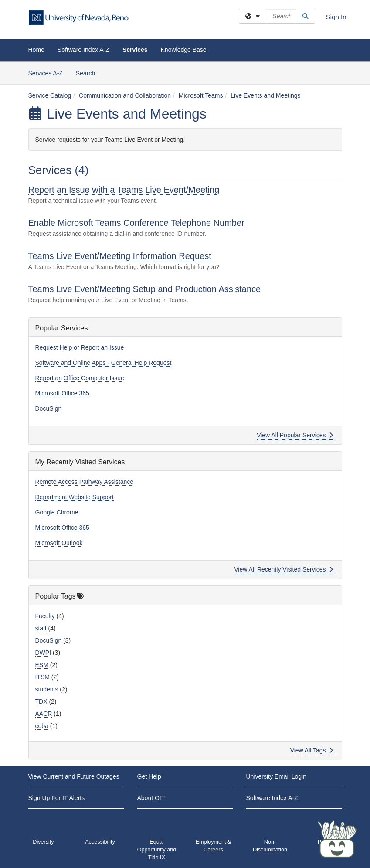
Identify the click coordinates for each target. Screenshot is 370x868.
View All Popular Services (295, 435)
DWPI (43, 653)
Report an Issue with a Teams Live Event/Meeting (124, 190)
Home (36, 50)
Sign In (336, 17)
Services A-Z (46, 73)
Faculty (45, 616)
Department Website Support (75, 497)
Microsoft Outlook (59, 543)
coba (42, 726)
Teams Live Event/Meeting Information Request (120, 256)
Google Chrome (57, 512)
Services (135, 50)
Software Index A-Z (83, 50)
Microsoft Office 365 (62, 393)
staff (41, 628)
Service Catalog (50, 95)
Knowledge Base (184, 50)
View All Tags (312, 750)
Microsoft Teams (201, 95)
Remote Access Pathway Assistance (85, 482)
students (47, 689)
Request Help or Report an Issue (80, 347)
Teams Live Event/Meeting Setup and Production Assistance (145, 289)
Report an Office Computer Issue (80, 378)
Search (89, 73)
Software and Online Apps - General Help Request (104, 363)
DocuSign (49, 408)
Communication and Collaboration (125, 95)
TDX (41, 701)
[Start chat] (337, 840)
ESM (42, 665)
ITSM (42, 677)
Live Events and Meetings (265, 95)
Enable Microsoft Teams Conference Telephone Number (136, 223)
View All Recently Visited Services (283, 569)
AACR (44, 714)
